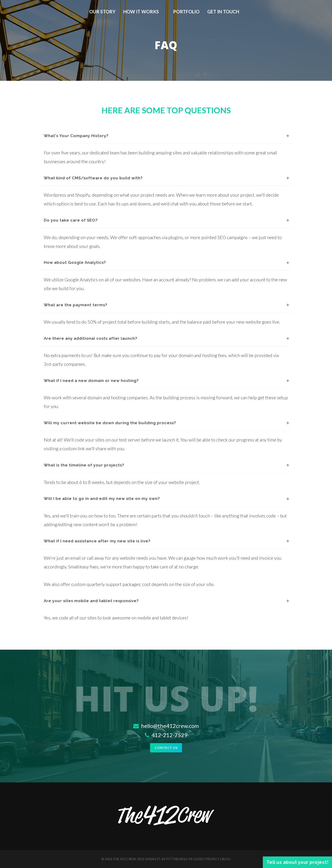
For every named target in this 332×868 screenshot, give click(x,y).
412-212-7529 (166, 735)
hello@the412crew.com (166, 726)
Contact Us (166, 748)
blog (226, 859)
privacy (212, 859)
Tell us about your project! (298, 862)
